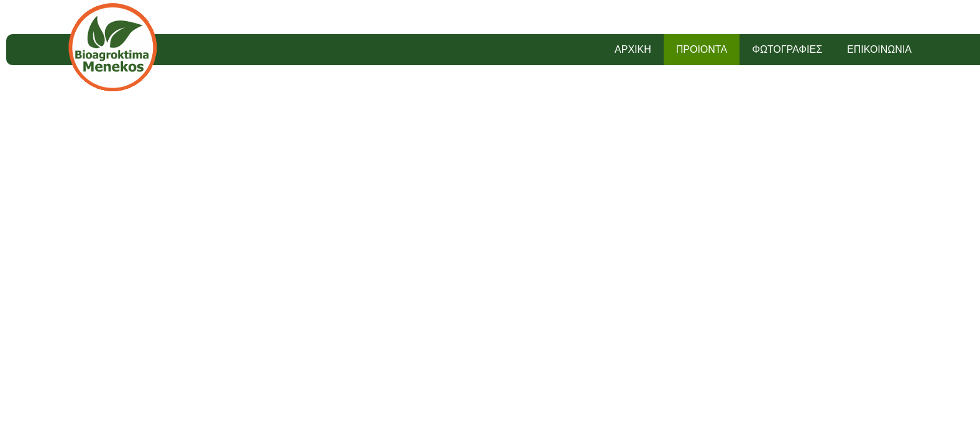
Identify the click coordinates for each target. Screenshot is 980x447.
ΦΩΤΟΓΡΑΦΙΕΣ (787, 49)
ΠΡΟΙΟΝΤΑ (702, 49)
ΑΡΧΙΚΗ (633, 49)
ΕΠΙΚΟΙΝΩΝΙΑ (879, 49)
